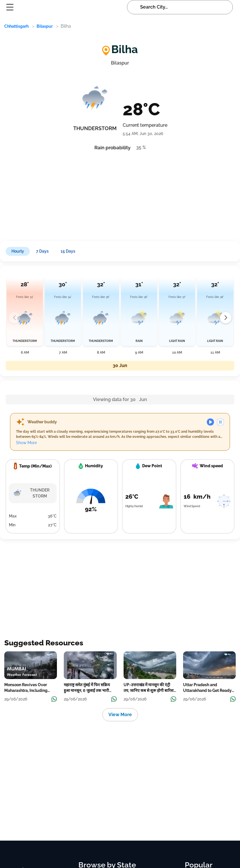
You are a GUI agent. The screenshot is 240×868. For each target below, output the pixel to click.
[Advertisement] (114, 194)
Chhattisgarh (16, 26)
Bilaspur (45, 26)
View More (120, 715)
